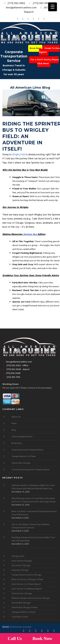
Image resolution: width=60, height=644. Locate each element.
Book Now (35, 48)
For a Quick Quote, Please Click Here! (45, 62)
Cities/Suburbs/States (22, 437)
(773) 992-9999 (39, 3)
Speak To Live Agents (49, 50)
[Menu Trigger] (53, 7)
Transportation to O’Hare (24, 456)
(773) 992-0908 (11, 373)
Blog (14, 430)
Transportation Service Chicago (27, 575)
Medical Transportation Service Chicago (31, 598)
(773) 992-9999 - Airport (16, 369)
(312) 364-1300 (11, 377)
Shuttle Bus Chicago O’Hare (25, 608)
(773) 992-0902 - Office (15, 366)
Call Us (15, 638)
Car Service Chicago (21, 566)
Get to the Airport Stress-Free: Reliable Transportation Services (30, 526)
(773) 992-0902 (14, 3)
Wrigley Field (19, 155)
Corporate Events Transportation (27, 450)
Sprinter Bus (30, 234)
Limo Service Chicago (22, 561)
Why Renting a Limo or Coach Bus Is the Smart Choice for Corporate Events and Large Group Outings (33, 500)
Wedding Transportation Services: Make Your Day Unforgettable (33, 539)
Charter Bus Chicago (21, 463)
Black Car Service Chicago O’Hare (27, 580)
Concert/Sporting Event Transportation (30, 470)
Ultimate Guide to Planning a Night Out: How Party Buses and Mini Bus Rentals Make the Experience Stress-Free (33, 487)
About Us (16, 417)
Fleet (14, 424)
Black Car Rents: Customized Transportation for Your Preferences (34, 513)
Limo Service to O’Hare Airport (26, 584)
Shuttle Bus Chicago (21, 603)
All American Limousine (20, 627)
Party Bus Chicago (20, 570)
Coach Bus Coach (20, 617)
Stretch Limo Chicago (22, 594)
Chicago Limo (18, 556)
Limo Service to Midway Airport (27, 589)
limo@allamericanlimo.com (31, 6)
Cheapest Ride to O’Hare (23, 612)
